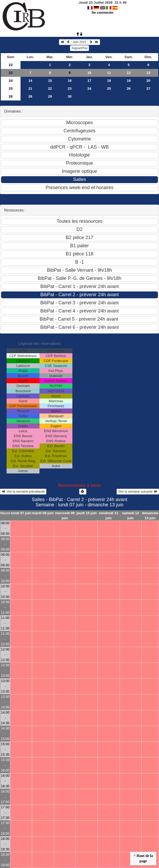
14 (30, 81)
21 (30, 89)
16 (70, 81)
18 (109, 81)
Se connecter (103, 12)
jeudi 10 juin (87, 513)
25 (11, 89)
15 (50, 81)
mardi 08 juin (43, 513)
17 (89, 81)
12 (129, 73)
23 (11, 73)
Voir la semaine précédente (23, 492)
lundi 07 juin (21, 513)
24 (11, 81)
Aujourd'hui (79, 48)
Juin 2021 (79, 42)
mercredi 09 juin (65, 516)
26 (129, 89)
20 (148, 81)
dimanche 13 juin (150, 516)
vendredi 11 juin (108, 516)
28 (30, 96)
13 (148, 73)
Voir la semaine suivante (138, 492)
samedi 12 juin (130, 516)
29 (50, 96)
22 (11, 65)
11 (109, 73)
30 (70, 96)
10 (89, 73)
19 (129, 81)
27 (148, 89)
